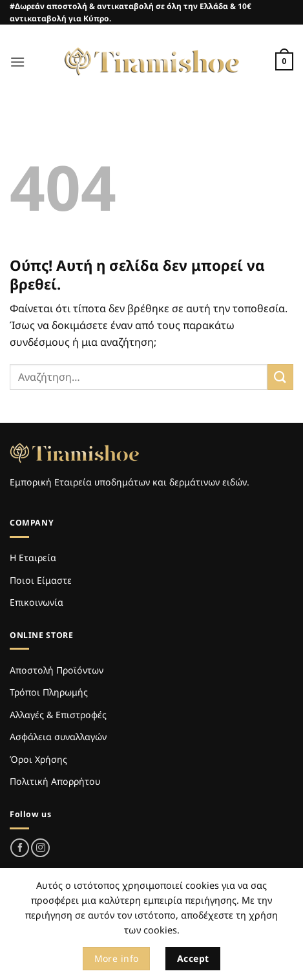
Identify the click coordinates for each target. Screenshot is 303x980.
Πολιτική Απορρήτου (55, 781)
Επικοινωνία (37, 602)
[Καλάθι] (284, 61)
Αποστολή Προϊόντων (57, 670)
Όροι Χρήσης (38, 759)
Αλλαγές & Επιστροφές (58, 715)
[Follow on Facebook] (20, 848)
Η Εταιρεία (33, 558)
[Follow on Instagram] (40, 848)
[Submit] (280, 377)
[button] (17, 62)
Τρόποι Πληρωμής (49, 692)
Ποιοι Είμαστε (41, 580)
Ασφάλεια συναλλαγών (58, 737)
